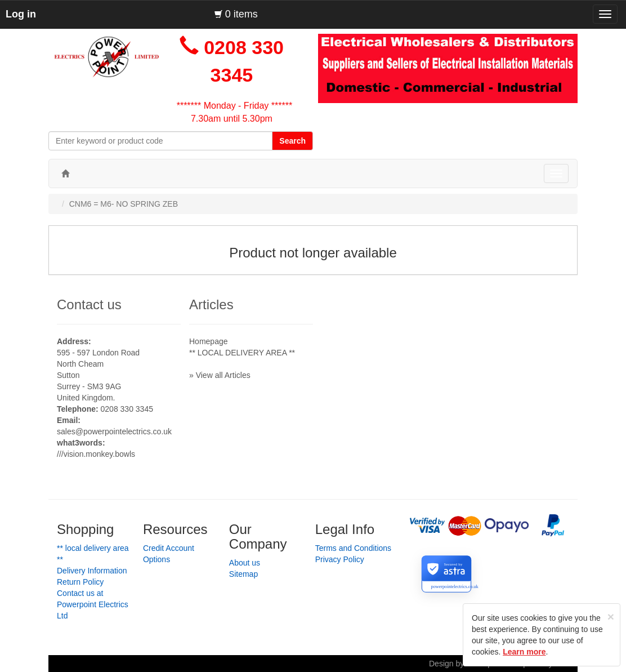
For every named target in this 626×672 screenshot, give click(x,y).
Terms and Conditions (353, 548)
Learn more (524, 652)
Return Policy (80, 582)
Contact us (89, 304)
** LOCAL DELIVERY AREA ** (242, 353)
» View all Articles (220, 375)
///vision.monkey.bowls (96, 454)
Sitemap (243, 574)
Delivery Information (92, 571)
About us (245, 563)
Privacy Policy (340, 559)
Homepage (209, 341)
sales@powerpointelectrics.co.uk (114, 431)
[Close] (611, 617)
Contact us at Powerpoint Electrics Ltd (93, 604)
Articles (211, 304)
